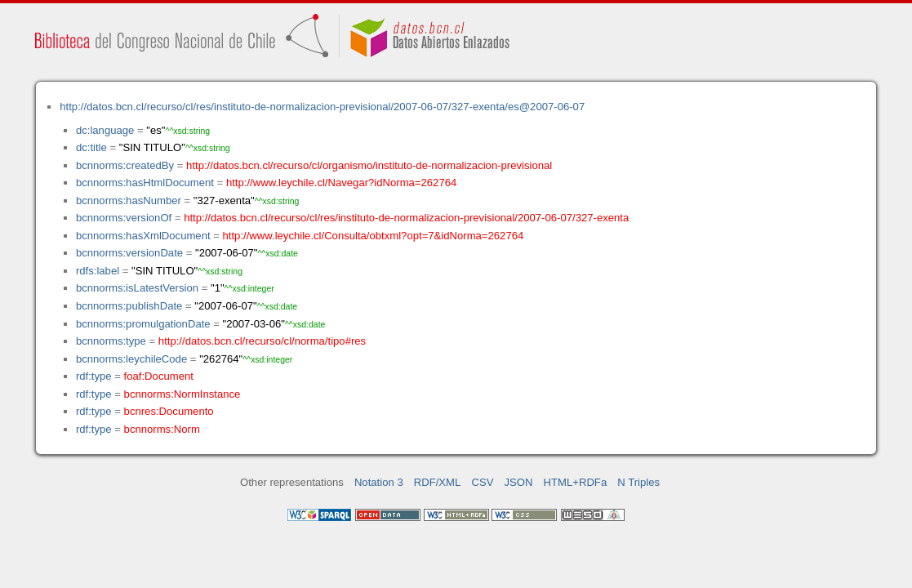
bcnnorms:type (111, 341)
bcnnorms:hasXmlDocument (143, 236)
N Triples (638, 482)
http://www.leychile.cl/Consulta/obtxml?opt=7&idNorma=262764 (374, 236)
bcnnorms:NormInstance (182, 394)
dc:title (91, 147)
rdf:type (94, 376)
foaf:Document (159, 376)
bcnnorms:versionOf (124, 218)
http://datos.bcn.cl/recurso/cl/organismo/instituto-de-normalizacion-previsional (369, 165)
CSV (482, 482)
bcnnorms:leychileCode (131, 359)
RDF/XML (438, 482)
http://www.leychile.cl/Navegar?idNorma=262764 (341, 183)
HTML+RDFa (576, 482)
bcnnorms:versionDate (129, 253)
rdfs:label (98, 271)
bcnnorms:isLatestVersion (137, 288)
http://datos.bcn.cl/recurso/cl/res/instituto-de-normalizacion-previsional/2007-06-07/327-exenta (406, 218)
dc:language (105, 130)
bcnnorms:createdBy (125, 165)
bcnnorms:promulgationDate (143, 324)
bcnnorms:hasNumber (129, 200)
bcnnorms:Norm (162, 429)
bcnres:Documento (169, 411)
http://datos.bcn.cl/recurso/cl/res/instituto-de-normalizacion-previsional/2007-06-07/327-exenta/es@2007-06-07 (322, 107)
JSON (519, 482)
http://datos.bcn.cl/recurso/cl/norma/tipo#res (262, 341)
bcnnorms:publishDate (129, 306)
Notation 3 (379, 482)
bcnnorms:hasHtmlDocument (145, 183)
